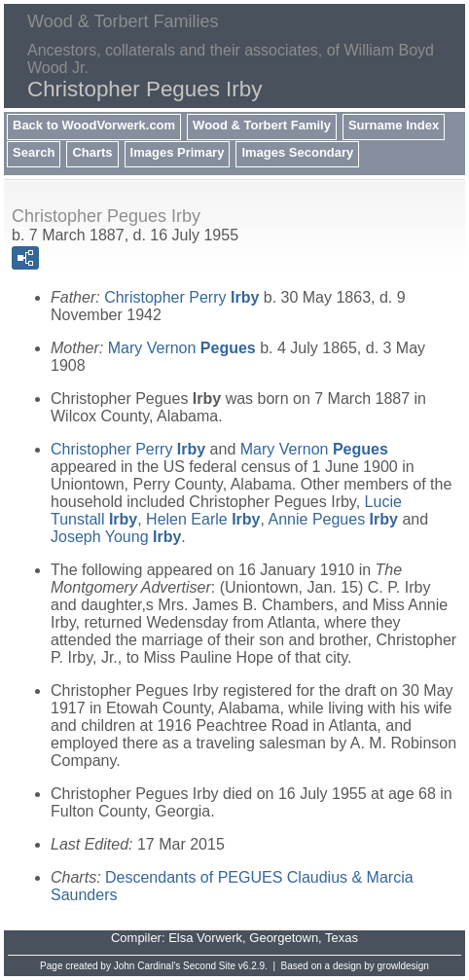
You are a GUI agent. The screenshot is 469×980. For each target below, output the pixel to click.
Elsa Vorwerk (205, 938)
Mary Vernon (182, 348)
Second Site (209, 966)
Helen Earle (203, 519)
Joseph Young (116, 537)
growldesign (403, 966)
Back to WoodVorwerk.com (94, 125)
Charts (92, 152)
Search (34, 152)
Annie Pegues (333, 519)
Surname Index (394, 125)
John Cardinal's (147, 966)
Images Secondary (297, 152)
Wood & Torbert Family (262, 125)
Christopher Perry (181, 297)
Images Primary (178, 152)
